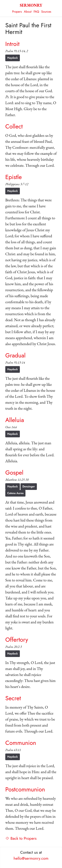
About (28, 12)
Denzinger (29, 487)
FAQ (36, 12)
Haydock (13, 58)
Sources (46, 12)
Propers (17, 12)
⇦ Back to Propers (21, 838)
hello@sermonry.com (31, 858)
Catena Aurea (15, 493)
